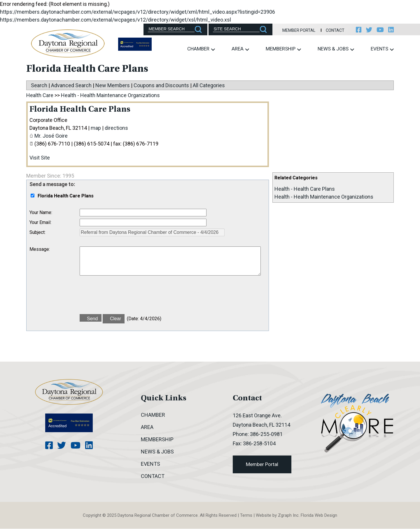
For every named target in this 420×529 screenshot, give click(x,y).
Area (240, 49)
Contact (334, 30)
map (96, 128)
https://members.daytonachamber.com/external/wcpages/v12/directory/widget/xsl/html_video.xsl (116, 20)
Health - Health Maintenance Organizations (324, 197)
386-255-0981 (266, 434)
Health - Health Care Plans (305, 189)
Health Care (40, 95)
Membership (283, 49)
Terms (246, 516)
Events (382, 49)
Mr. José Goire (51, 136)
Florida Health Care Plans (81, 110)
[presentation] (124, 297)
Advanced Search (71, 85)
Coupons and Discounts (161, 85)
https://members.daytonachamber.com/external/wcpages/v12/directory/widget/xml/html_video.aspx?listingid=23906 (138, 12)
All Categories (209, 85)
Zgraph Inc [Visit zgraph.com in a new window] (288, 516)
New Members (113, 85)
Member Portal (298, 30)
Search (39, 85)
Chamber (201, 49)
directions (116, 128)
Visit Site (40, 158)
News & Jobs (336, 49)
